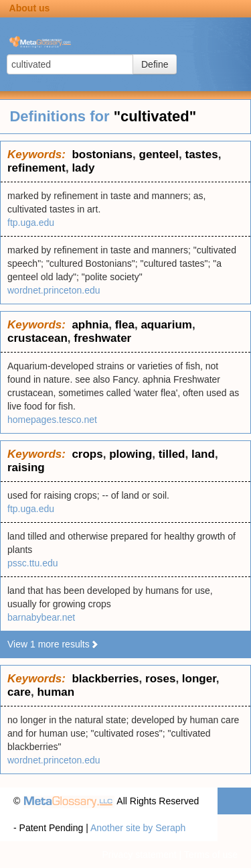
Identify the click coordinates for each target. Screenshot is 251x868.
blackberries (105, 679)
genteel (159, 154)
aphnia (90, 325)
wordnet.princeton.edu (54, 290)
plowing (131, 454)
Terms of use (211, 855)
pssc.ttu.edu (33, 563)
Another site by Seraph (138, 828)
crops (87, 454)
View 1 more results (53, 644)
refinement (36, 168)
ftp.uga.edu (31, 223)
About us (30, 8)
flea (125, 325)
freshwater (102, 338)
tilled (172, 454)
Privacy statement (139, 855)
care (19, 692)
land (203, 454)
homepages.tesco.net (52, 420)
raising (26, 468)
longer (199, 679)
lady (83, 168)
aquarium (166, 325)
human (56, 692)
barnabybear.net (41, 617)
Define (155, 64)
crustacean (37, 338)
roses (160, 679)
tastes (201, 154)
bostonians (102, 154)
